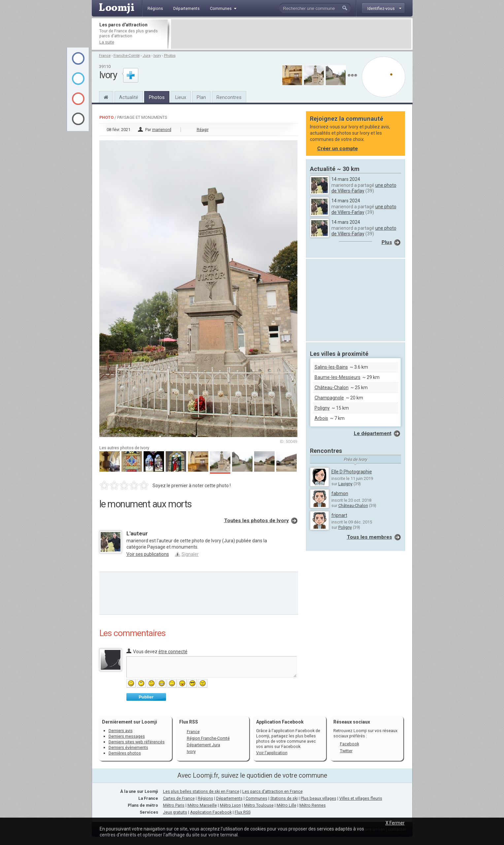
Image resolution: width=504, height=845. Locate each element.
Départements (229, 798)
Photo (106, 117)
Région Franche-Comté (208, 738)
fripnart (339, 515)
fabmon (340, 493)
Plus (387, 242)
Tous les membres (370, 537)
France (105, 56)
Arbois (321, 418)
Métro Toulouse (259, 805)
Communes (256, 798)
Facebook (350, 744)
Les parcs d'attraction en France (272, 791)
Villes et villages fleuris (361, 798)
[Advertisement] (291, 34)
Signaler (190, 554)
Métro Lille (286, 805)
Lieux (181, 97)
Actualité (129, 97)
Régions (205, 798)
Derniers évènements (128, 747)
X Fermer (395, 823)
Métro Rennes (313, 805)
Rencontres (229, 97)
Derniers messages (127, 736)
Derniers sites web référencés (137, 742)
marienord (162, 130)
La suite (107, 42)
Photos (170, 56)
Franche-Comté (127, 56)
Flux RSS (189, 722)
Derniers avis (121, 731)
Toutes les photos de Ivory (256, 521)
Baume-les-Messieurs (337, 377)
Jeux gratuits (175, 812)
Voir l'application (272, 753)
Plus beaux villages (319, 798)
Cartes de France (179, 798)
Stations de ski (284, 798)
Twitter (346, 751)
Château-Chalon (332, 388)
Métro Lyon (230, 805)
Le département (373, 433)
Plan (201, 97)
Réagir (203, 130)
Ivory (157, 56)
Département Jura (203, 745)
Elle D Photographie (352, 472)
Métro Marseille (202, 805)
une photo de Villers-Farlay (364, 188)
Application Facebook (211, 812)
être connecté (173, 652)
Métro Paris (174, 805)
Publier (146, 697)
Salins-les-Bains (331, 367)
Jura (147, 56)
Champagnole (329, 398)
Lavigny (345, 484)
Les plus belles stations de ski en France (201, 791)
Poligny (322, 408)
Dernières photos (125, 753)
